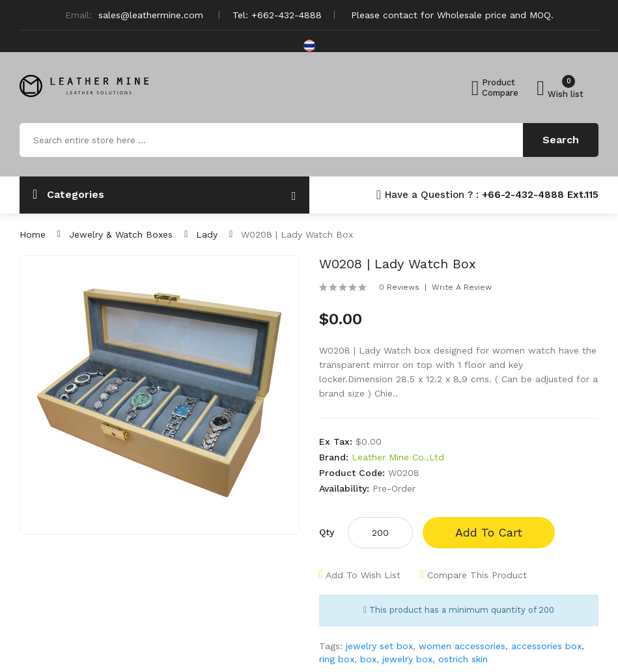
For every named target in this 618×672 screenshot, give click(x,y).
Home (33, 234)
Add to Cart (489, 532)
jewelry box (407, 659)
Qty (327, 532)
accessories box (546, 646)
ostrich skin (463, 659)
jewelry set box (379, 646)
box (368, 659)
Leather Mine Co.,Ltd (398, 457)
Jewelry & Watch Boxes (121, 234)
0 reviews (399, 287)
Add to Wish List (363, 575)
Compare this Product (477, 575)
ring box (337, 659)
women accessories (462, 646)
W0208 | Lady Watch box (297, 234)
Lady (207, 234)
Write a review (462, 287)
